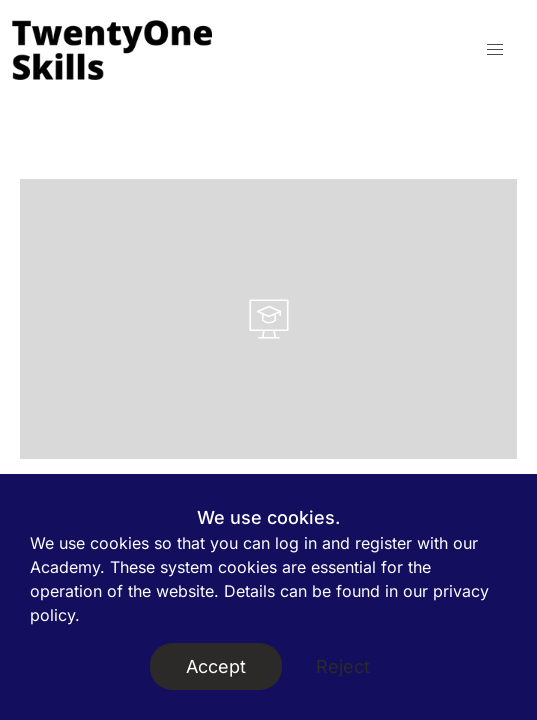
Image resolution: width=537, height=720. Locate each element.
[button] (495, 50)
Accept (216, 666)
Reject (343, 666)
